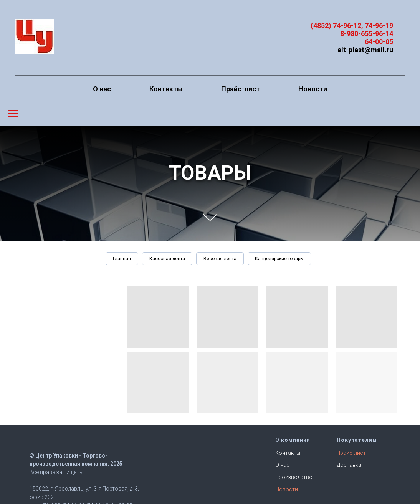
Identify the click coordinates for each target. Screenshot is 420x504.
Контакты (166, 89)
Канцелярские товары (279, 259)
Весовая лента (220, 259)
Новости (313, 89)
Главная (122, 259)
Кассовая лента (167, 259)
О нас (102, 89)
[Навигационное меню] (13, 114)
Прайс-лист (241, 89)
